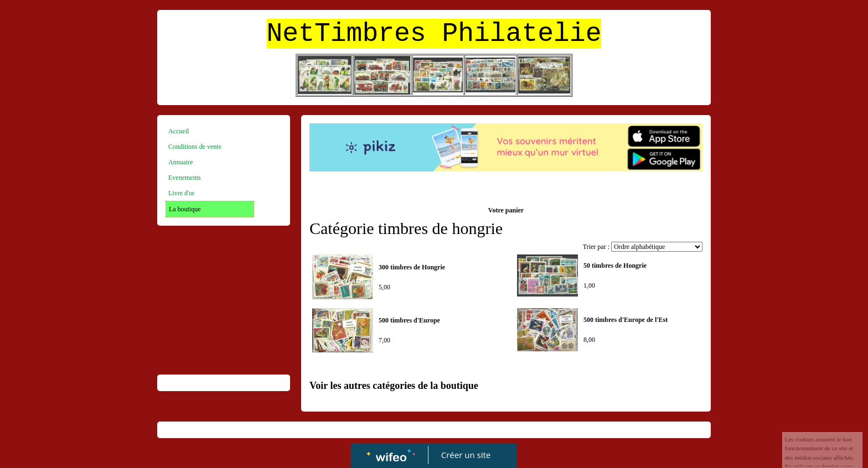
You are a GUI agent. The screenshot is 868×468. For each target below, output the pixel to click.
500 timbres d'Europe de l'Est (626, 320)
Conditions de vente (195, 147)
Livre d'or (181, 193)
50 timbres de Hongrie (615, 266)
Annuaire (181, 162)
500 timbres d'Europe (409, 320)
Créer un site (466, 455)
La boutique (185, 209)
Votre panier (506, 210)
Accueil (179, 131)
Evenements (185, 178)
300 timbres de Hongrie (412, 267)
